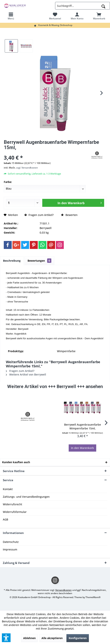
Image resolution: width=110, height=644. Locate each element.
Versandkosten (63, 590)
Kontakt (8, 489)
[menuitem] (11, 16)
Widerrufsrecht (12, 504)
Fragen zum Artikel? (39, 215)
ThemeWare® (93, 597)
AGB (5, 519)
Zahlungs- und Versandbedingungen (26, 497)
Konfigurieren (78, 638)
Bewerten (69, 215)
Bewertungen (39, 261)
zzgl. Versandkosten (27, 168)
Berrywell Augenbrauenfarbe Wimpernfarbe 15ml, (83, 426)
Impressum (10, 549)
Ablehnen (29, 638)
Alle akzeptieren (52, 638)
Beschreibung (12, 261)
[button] (6, 638)
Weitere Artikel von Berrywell (26, 374)
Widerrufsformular (15, 512)
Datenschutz (11, 542)
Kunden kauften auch (16, 462)
